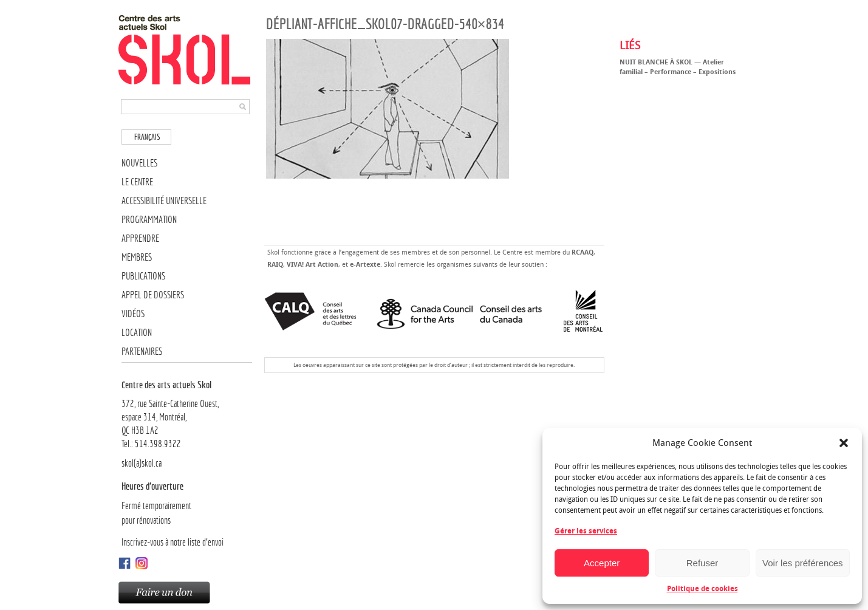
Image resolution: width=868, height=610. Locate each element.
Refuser (702, 563)
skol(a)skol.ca (142, 463)
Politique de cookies (702, 589)
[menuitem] (146, 137)
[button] (844, 443)
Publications (143, 276)
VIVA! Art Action (313, 265)
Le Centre (137, 182)
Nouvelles (139, 163)
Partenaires (142, 351)
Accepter (602, 563)
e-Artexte (365, 265)
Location (137, 333)
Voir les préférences (803, 563)
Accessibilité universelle (164, 201)
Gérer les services (586, 531)
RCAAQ (583, 252)
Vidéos (133, 314)
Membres (137, 257)
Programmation (149, 220)
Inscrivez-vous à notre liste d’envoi (173, 542)
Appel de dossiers (153, 295)
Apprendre (140, 238)
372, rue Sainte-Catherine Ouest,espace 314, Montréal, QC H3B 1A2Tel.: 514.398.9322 (187, 414)
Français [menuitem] (147, 137)
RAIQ (275, 265)
